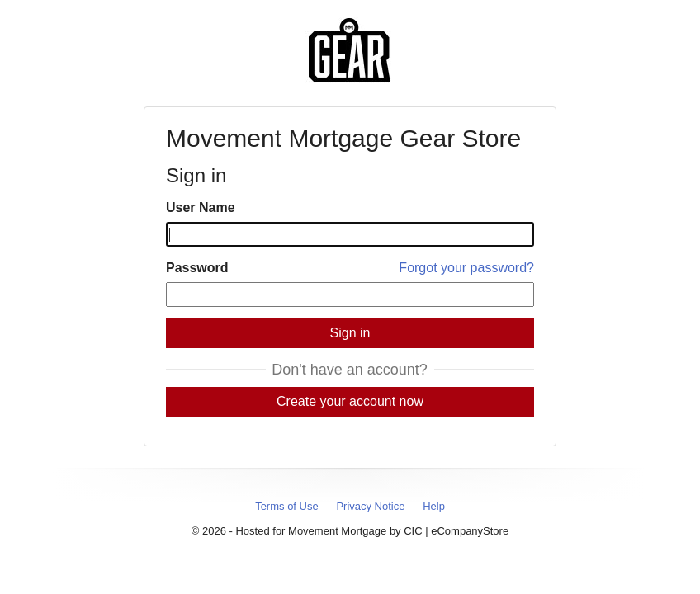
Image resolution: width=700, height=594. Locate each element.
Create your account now (350, 401)
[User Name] (350, 234)
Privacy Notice (370, 506)
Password (197, 268)
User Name (201, 207)
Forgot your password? (466, 268)
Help (434, 506)
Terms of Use (287, 506)
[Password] (350, 295)
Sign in (350, 333)
